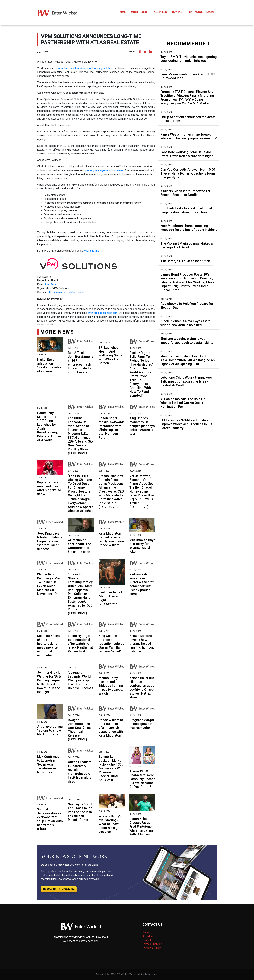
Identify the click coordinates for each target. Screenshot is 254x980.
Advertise (148, 936)
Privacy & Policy (152, 948)
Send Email (51, 284)
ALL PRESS (160, 12)
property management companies (104, 170)
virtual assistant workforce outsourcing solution (85, 68)
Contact (147, 940)
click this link (92, 251)
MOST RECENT (140, 12)
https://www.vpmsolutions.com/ (66, 292)
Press (146, 932)
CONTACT (178, 12)
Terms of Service (152, 944)
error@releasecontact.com (103, 313)
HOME (122, 12)
